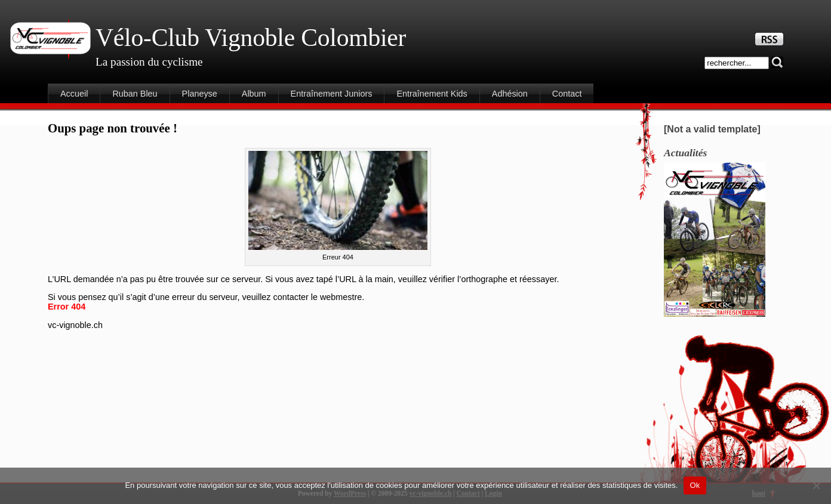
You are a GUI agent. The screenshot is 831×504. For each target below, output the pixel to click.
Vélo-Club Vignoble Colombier (251, 38)
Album (254, 94)
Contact (567, 94)
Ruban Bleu (135, 94)
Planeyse (200, 94)
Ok (695, 485)
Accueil (74, 94)
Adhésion (510, 94)
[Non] (816, 486)
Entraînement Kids (432, 94)
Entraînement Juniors (332, 94)
